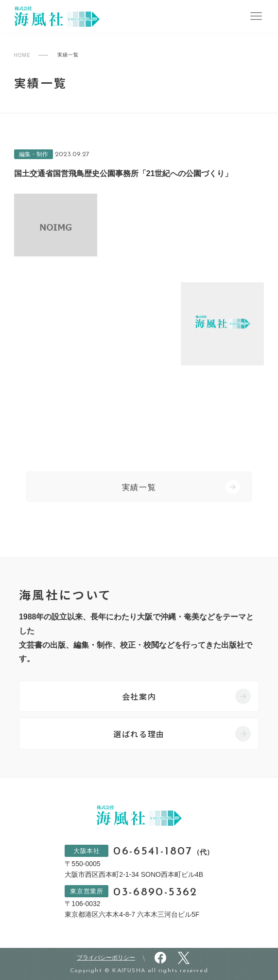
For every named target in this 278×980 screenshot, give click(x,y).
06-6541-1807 (163, 852)
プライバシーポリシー (106, 958)
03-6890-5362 (155, 893)
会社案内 (139, 696)
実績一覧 (139, 487)
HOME (22, 55)
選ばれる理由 (139, 734)
